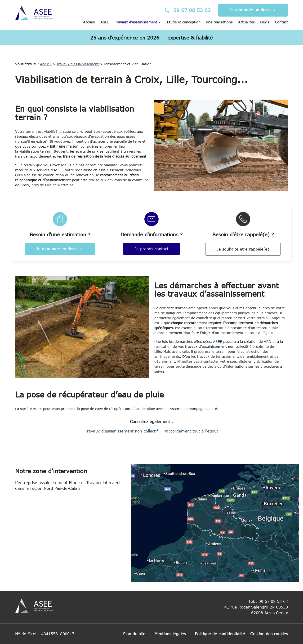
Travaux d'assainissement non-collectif (121, 431)
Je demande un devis (253, 10)
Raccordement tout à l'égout (191, 431)
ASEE (105, 22)
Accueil (89, 22)
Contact (281, 22)
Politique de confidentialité (220, 634)
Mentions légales (170, 634)
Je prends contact (151, 249)
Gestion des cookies (269, 634)
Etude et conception (184, 22)
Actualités (246, 22)
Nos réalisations (219, 22)
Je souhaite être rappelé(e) (243, 249)
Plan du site (134, 634)
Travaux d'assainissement (136, 22)
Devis (265, 22)
